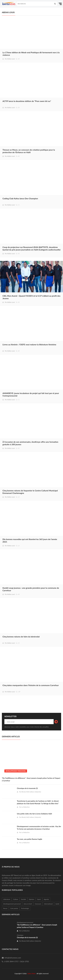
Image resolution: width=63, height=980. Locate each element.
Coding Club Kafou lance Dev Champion (20, 198)
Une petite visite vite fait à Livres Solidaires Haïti (34, 814)
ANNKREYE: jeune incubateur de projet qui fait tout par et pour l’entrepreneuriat (31, 394)
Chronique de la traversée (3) (27, 788)
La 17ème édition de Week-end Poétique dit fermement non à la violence (31, 54)
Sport (39, 899)
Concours (38, 904)
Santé (57, 904)
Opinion (32, 899)
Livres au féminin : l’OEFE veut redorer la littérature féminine (29, 344)
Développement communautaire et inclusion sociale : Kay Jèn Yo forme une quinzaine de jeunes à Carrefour (39, 828)
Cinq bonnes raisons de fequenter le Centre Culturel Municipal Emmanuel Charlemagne (30, 492)
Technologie (25, 908)
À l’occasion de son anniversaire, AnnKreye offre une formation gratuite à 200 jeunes (30, 443)
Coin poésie (14, 908)
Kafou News (32, 974)
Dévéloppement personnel (16, 771)
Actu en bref (28, 904)
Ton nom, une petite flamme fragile (29, 839)
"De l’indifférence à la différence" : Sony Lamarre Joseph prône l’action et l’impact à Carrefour (31, 779)
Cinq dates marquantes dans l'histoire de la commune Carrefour (31, 685)
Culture (16, 899)
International (48, 904)
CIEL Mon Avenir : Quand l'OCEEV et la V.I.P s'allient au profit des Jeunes (31, 297)
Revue (5, 908)
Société (23, 899)
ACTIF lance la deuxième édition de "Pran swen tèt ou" (27, 101)
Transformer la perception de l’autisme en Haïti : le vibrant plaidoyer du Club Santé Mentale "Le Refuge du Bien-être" (38, 802)
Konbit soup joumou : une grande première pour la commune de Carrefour (31, 589)
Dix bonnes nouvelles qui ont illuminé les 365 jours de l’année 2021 (30, 540)
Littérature (7, 899)
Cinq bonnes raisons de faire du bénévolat (21, 637)
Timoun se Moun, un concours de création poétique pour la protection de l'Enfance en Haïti (29, 151)
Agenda (46, 899)
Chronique (20, 935)
